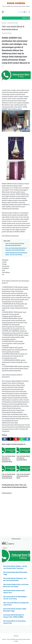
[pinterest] (16, 439)
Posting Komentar (7, 33)
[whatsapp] (22, 439)
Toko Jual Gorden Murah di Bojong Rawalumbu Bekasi (23, 476)
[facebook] (5, 439)
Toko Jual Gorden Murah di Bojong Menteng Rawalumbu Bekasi (9, 476)
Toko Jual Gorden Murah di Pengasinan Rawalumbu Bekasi (23, 458)
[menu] (4, 12)
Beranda (16, 636)
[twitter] (10, 439)
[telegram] (27, 439)
